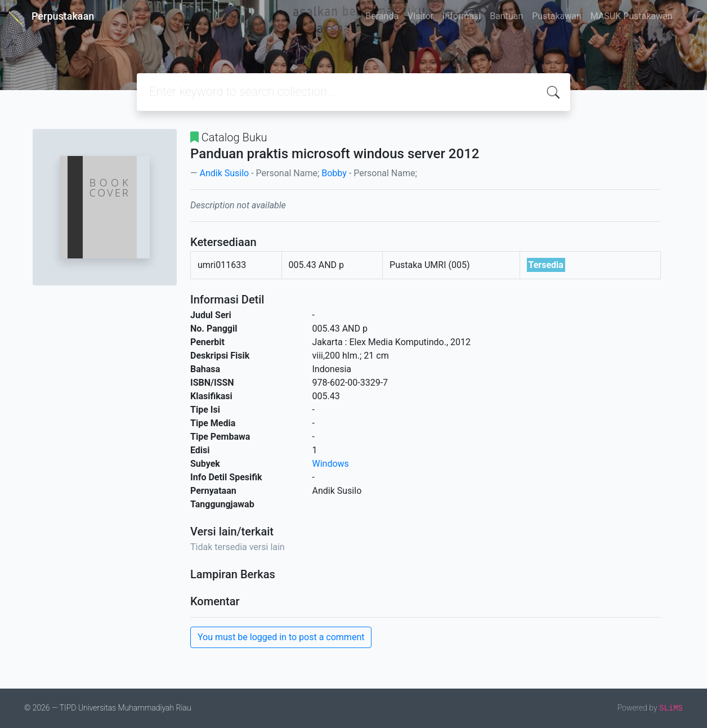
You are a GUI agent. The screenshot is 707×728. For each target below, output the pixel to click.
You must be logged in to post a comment (281, 637)
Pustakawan (556, 16)
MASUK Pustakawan (632, 16)
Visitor (420, 16)
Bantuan (506, 16)
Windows (331, 464)
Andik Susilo (224, 173)
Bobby (334, 173)
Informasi (462, 16)
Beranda (382, 16)
